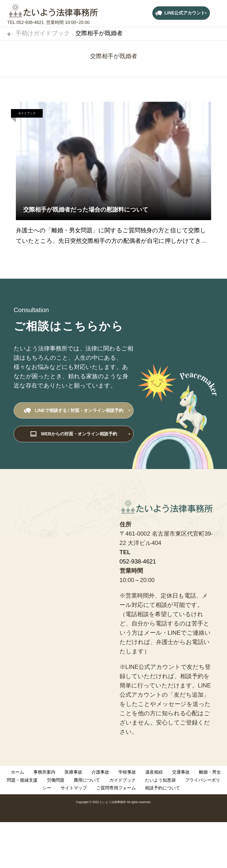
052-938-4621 (30, 22)
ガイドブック (27, 113)
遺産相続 (154, 772)
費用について (87, 780)
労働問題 (56, 780)
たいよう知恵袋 (160, 780)
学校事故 (127, 772)
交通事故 (181, 772)
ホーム (18, 772)
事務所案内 (44, 772)
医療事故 (73, 772)
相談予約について (163, 788)
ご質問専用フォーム (116, 788)
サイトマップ (74, 788)
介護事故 (100, 772)
